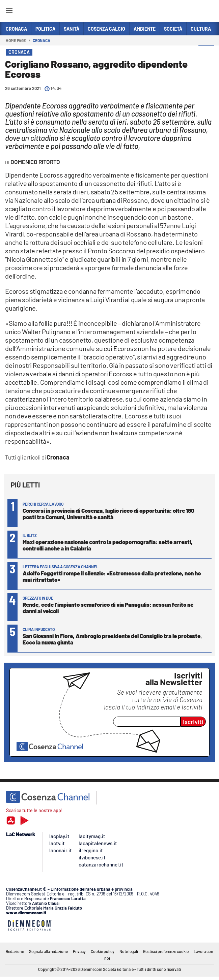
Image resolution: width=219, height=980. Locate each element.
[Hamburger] (9, 12)
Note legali (129, 951)
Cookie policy (103, 951)
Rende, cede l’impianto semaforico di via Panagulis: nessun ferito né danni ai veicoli (108, 608)
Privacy (79, 951)
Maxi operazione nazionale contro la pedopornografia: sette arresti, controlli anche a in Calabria (108, 545)
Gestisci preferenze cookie (166, 951)
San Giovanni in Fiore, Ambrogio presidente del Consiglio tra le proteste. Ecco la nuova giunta (112, 639)
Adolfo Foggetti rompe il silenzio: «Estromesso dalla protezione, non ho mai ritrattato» (112, 576)
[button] (206, 54)
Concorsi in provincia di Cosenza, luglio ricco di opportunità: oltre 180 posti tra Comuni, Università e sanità (108, 514)
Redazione (15, 951)
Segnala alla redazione (48, 951)
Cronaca (41, 40)
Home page (16, 40)
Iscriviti (193, 722)
